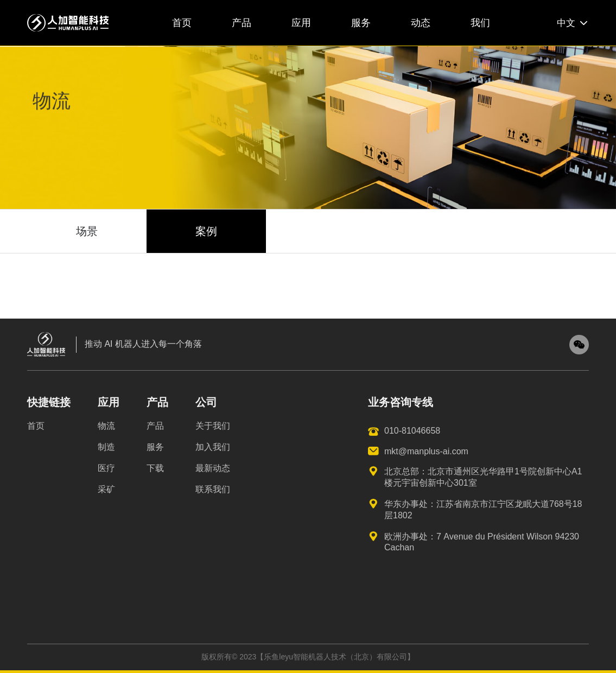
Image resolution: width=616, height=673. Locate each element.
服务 (155, 447)
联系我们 (213, 489)
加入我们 (213, 447)
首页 (36, 426)
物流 (106, 426)
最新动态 (213, 468)
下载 (155, 468)
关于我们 (213, 426)
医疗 (106, 468)
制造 (106, 447)
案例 (206, 231)
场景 (87, 231)
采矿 (106, 489)
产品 (155, 426)
